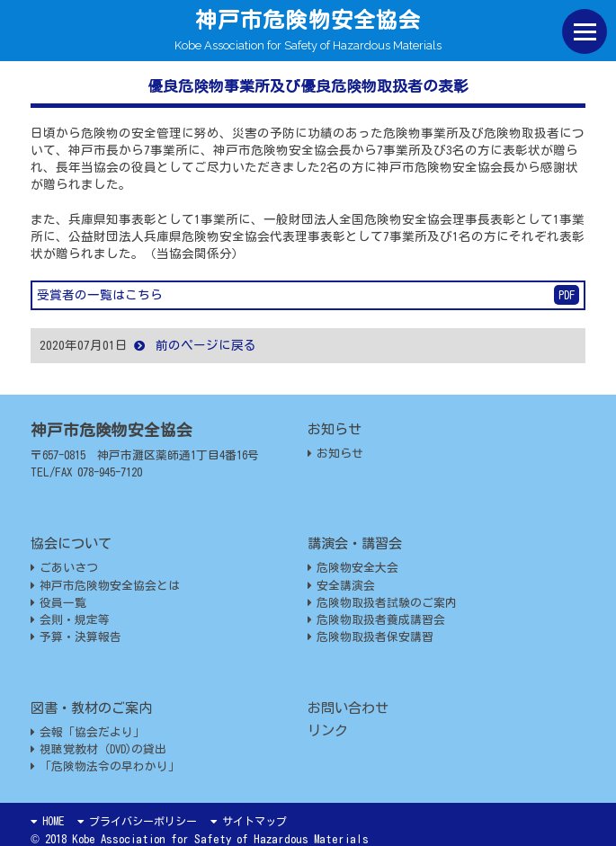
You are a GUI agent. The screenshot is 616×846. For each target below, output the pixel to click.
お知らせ (335, 454)
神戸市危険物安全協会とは (105, 586)
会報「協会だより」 (88, 732)
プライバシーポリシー (137, 821)
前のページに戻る (195, 345)
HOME (47, 821)
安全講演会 (341, 586)
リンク (328, 730)
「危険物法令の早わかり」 (105, 766)
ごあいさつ (64, 568)
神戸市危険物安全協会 (308, 20)
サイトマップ (249, 821)
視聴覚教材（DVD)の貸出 (98, 749)
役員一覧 (58, 603)
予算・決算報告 (76, 637)
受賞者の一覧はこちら (308, 295)
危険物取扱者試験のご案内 (382, 603)
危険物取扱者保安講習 (370, 637)
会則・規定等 (70, 620)
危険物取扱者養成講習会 (376, 620)
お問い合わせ (348, 708)
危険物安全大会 (353, 568)
